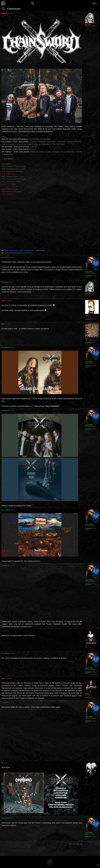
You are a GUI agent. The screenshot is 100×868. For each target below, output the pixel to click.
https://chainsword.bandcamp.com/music (19, 253)
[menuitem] (98, 852)
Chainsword (14, 9)
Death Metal (76, 844)
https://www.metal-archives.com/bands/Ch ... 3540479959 (25, 251)
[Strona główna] (3, 3)
